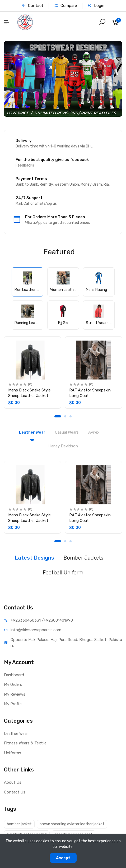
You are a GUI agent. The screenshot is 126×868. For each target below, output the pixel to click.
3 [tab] (71, 416)
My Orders (13, 684)
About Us (13, 782)
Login (96, 6)
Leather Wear (16, 734)
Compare (66, 6)
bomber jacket (19, 824)
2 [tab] (65, 416)
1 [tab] (58, 416)
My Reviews (15, 694)
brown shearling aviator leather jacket (72, 824)
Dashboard (14, 675)
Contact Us (15, 792)
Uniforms (13, 753)
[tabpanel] (32, 372)
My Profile (13, 704)
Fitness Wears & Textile (25, 743)
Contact (32, 6)
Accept (63, 858)
